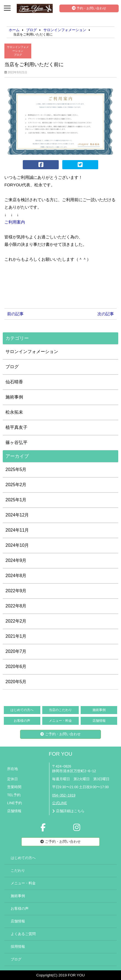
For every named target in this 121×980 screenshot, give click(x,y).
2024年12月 (17, 515)
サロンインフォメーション (18, 49)
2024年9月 (16, 560)
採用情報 (18, 947)
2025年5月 (16, 469)
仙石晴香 (14, 382)
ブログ (18, 55)
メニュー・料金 (60, 721)
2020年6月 (16, 667)
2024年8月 (16, 576)
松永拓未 (14, 412)
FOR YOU (61, 754)
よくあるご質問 (23, 934)
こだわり (18, 871)
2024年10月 (17, 545)
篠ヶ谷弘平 (16, 442)
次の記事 (106, 314)
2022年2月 (16, 621)
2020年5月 (16, 682)
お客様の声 (22, 721)
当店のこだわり (60, 710)
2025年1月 (16, 500)
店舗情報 (99, 721)
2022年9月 (16, 591)
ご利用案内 (15, 222)
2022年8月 (16, 606)
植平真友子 (16, 427)
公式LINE (60, 803)
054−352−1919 (64, 795)
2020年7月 (16, 651)
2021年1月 (16, 636)
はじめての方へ (22, 710)
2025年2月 (16, 485)
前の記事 (15, 314)
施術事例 (14, 397)
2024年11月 (17, 530)
